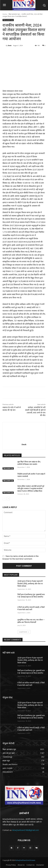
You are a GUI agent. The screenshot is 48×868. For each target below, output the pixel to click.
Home (5, 14)
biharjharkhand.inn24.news (25, 860)
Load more (24, 632)
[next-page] (8, 499)
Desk (10, 45)
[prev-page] (4, 499)
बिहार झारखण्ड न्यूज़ (14, 14)
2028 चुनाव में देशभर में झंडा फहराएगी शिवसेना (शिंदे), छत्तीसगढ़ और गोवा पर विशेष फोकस (30, 584)
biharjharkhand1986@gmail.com (26, 830)
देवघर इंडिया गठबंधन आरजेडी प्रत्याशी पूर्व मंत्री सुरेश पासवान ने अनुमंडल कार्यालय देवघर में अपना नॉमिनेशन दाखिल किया (31, 488)
